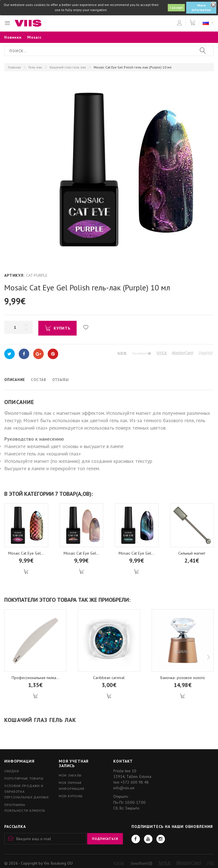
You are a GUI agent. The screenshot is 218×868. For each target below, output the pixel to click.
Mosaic (34, 37)
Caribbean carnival (109, 678)
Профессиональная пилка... (35, 678)
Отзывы (61, 380)
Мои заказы (70, 775)
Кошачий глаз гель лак (68, 67)
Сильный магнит (192, 553)
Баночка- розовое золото (183, 678)
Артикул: (14, 275)
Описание (15, 380)
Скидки (11, 771)
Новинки (13, 37)
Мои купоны (71, 796)
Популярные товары (24, 778)
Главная (14, 67)
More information (201, 8)
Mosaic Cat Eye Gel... (26, 553)
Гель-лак (35, 67)
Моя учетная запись (74, 763)
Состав (39, 380)
